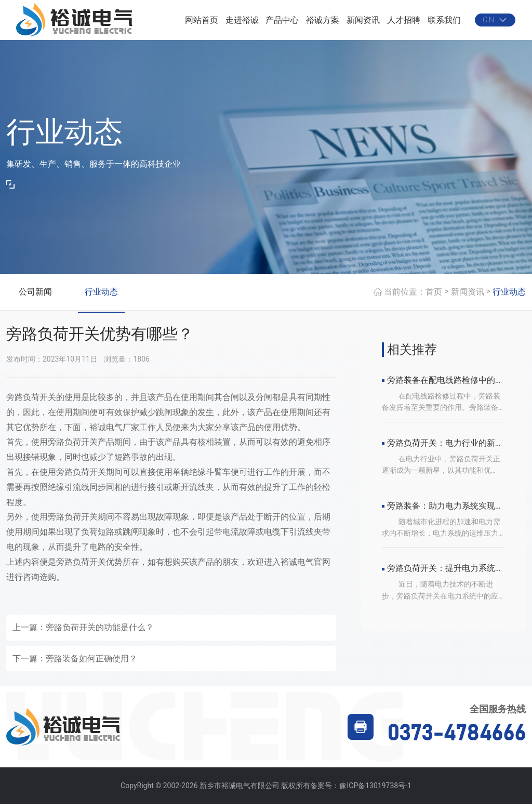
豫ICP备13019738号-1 (375, 793)
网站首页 (202, 23)
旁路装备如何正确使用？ (91, 665)
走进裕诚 (242, 23)
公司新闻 (35, 298)
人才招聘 (404, 23)
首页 (434, 298)
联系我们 (444, 23)
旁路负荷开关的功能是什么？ (100, 635)
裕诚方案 (323, 23)
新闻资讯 (363, 23)
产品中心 (282, 23)
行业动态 (101, 298)
